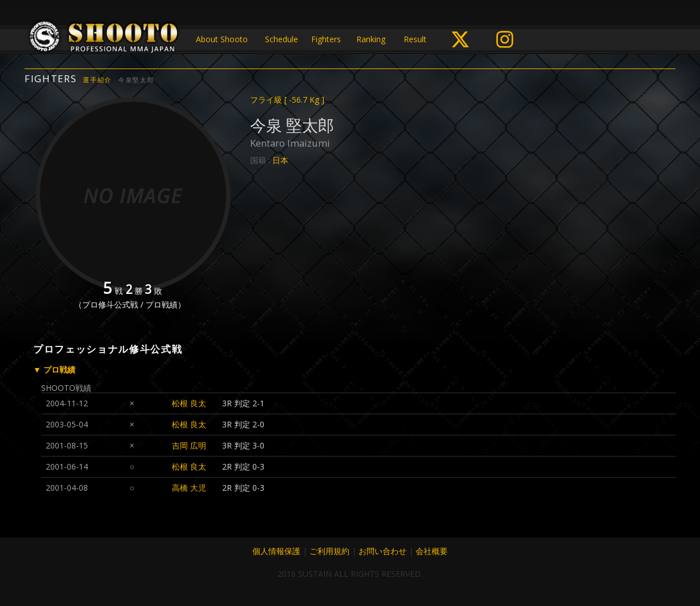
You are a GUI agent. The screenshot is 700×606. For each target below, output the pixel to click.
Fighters (326, 39)
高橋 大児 (189, 488)
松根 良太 (189, 403)
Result (415, 39)
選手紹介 (97, 80)
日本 (280, 160)
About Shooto (222, 39)
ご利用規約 (329, 551)
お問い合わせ (383, 551)
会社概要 (432, 551)
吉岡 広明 (189, 445)
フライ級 (287, 100)
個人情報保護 (276, 551)
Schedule (281, 39)
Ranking (371, 39)
